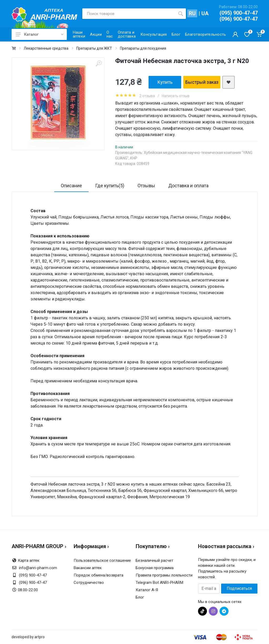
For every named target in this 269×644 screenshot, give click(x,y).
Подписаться (239, 588)
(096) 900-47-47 (239, 19)
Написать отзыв (176, 96)
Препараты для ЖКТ (94, 48)
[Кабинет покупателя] (235, 34)
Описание (71, 186)
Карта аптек (29, 560)
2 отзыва (147, 96)
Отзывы (146, 186)
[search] (181, 14)
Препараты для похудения (143, 48)
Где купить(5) (110, 186)
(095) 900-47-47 (239, 13)
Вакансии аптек (88, 568)
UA (205, 13)
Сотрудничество (89, 583)
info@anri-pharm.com (38, 568)
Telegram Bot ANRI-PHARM (159, 583)
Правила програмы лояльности (164, 575)
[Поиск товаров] (129, 14)
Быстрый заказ (202, 82)
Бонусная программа (155, 568)
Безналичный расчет (154, 560)
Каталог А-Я (147, 590)
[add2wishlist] (229, 82)
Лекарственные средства (46, 48)
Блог (140, 597)
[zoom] (99, 63)
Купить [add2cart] (165, 82)
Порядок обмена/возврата (98, 575)
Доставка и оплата (188, 186)
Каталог (40, 34)
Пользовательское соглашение (102, 560)
